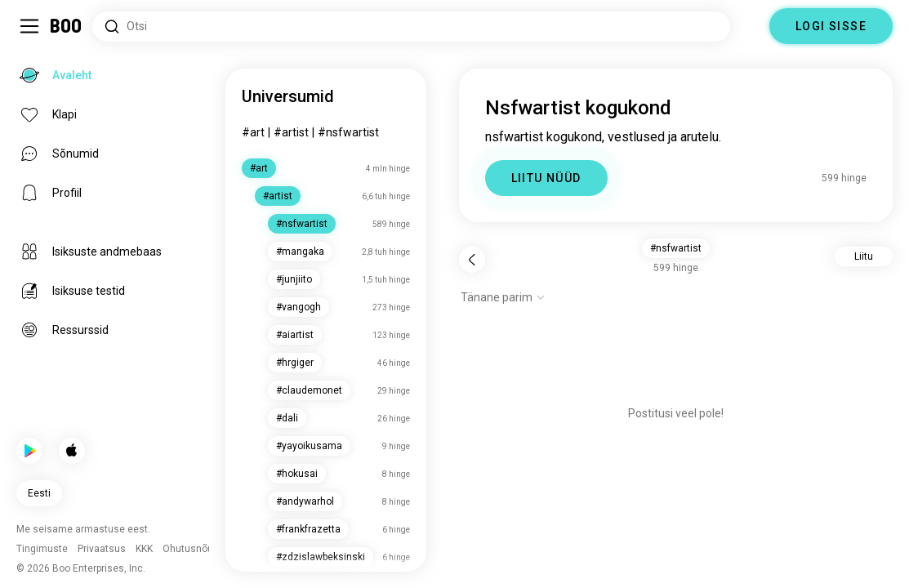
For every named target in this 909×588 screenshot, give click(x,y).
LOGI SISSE (831, 26)
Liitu (864, 256)
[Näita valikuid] (503, 297)
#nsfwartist (348, 132)
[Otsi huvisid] (411, 27)
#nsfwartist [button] (676, 248)
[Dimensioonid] (750, 26)
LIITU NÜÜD (546, 178)
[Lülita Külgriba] (29, 26)
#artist (291, 132)
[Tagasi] (472, 260)
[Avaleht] (67, 26)
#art (253, 132)
